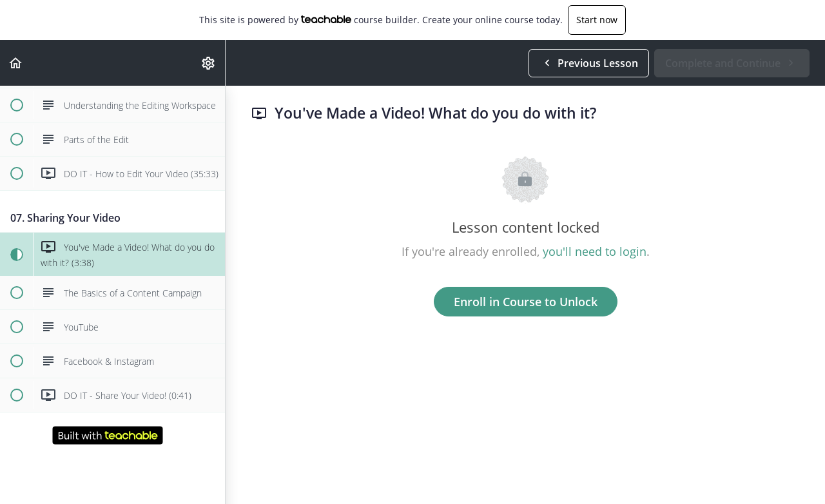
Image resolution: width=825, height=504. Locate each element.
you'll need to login (595, 251)
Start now (597, 20)
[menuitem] (209, 63)
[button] (16, 63)
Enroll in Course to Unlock (526, 302)
